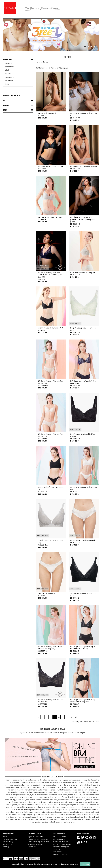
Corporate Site (8, 844)
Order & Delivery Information (39, 842)
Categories (18, 60)
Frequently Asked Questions (38, 839)
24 (56, 68)
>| (76, 717)
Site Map (6, 847)
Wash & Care (57, 852)
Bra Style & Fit (58, 849)
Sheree (45, 62)
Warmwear (9, 81)
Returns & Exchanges (35, 844)
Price (18, 110)
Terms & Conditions (10, 839)
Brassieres (9, 63)
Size (18, 101)
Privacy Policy (8, 842)
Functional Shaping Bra (61, 847)
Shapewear (9, 67)
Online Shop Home (59, 837)
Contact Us (32, 847)
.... (67, 717)
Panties (8, 74)
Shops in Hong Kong (60, 854)
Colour (18, 105)
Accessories (10, 77)
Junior (7, 84)
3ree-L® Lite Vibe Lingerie (62, 844)
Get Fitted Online (59, 839)
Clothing (8, 70)
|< (38, 717)
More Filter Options (12, 96)
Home (38, 62)
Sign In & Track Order (36, 837)
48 (60, 68)
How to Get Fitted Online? (62, 842)
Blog (84, 842)
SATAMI (6, 837)
